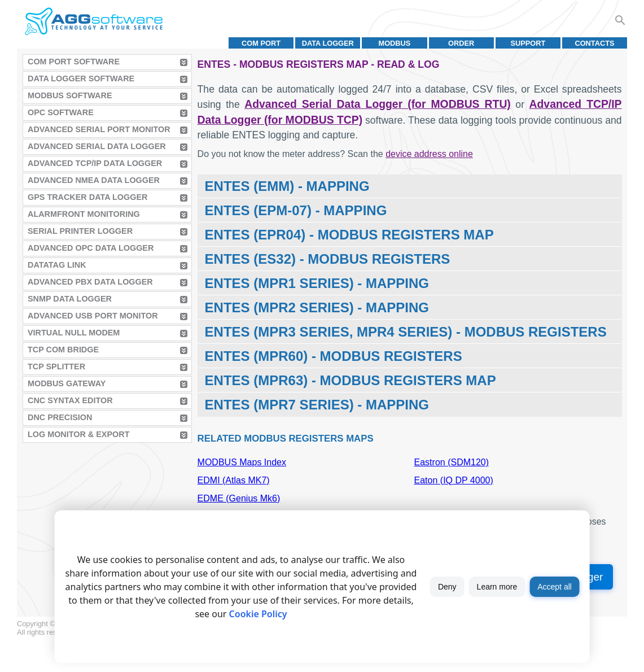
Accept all (555, 587)
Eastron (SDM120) (452, 462)
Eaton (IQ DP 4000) (454, 480)
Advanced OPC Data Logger (91, 248)
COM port (261, 43)
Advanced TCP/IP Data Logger (95, 163)
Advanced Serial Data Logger (97, 146)
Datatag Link (57, 265)
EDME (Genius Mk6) (239, 498)
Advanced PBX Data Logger (90, 282)
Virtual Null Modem (74, 333)
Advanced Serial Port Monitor (99, 129)
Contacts (594, 43)
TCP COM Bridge (63, 350)
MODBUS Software (70, 95)
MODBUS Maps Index (242, 462)
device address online (429, 154)
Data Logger (328, 43)
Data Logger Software (81, 78)
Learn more (497, 587)
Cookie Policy (258, 614)
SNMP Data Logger (70, 299)
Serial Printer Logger (80, 231)
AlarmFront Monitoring (84, 214)
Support (528, 43)
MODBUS (395, 43)
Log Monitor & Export (78, 434)
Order (461, 43)
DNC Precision (60, 417)
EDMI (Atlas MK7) (234, 480)
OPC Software (61, 112)
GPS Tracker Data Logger (87, 197)
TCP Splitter (56, 366)
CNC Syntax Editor (70, 400)
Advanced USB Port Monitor (93, 316)
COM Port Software (74, 62)
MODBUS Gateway (67, 383)
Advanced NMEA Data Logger (94, 180)
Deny (447, 587)
